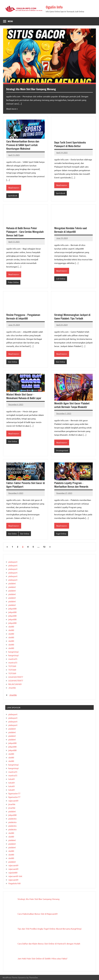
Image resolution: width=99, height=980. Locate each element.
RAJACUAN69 (15, 684)
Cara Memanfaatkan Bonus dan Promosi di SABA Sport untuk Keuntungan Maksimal (23, 145)
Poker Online (13, 282)
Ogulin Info (55, 7)
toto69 (11, 779)
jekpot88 (12, 609)
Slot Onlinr (12, 534)
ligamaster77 (14, 793)
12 (44, 547)
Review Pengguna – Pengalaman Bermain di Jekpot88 (23, 317)
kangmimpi (13, 652)
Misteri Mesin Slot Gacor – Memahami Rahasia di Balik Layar (24, 396)
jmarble (12, 804)
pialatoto (12, 819)
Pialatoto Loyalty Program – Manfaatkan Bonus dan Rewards (71, 485)
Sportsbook (13, 196)
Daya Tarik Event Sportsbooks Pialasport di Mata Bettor (70, 144)
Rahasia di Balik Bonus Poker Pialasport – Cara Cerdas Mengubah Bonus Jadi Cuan (25, 232)
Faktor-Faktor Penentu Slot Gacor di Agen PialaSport (26, 485)
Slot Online (13, 362)
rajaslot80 (13, 872)
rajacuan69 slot (15, 876)
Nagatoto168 (14, 883)
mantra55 (13, 659)
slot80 (11, 626)
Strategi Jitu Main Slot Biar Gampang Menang (33, 89)
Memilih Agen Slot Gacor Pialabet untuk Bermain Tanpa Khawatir (72, 405)
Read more (11, 109)
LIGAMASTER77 (16, 677)
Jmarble (12, 688)
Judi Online (61, 279)
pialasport (13, 562)
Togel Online (61, 534)
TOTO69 (12, 666)
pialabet (12, 583)
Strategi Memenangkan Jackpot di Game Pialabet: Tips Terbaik (72, 317)
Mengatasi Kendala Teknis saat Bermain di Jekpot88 (71, 230)
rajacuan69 (13, 801)
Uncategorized (62, 450)
